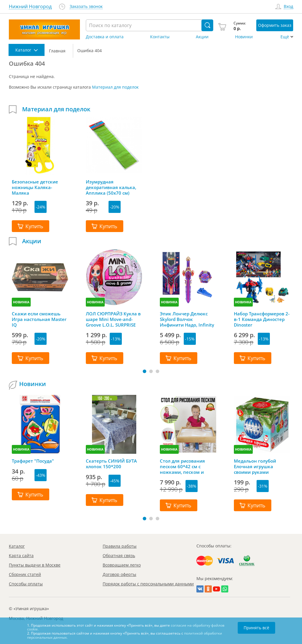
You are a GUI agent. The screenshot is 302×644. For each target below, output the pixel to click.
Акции (202, 37)
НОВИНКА (21, 302)
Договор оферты (119, 574)
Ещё (285, 37)
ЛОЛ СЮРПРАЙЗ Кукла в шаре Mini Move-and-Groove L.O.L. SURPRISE (113, 319)
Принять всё (256, 628)
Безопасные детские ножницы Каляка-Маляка (35, 187)
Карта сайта (21, 556)
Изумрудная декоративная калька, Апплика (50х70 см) (111, 187)
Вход (288, 7)
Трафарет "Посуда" (33, 461)
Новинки (244, 37)
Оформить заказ (275, 25)
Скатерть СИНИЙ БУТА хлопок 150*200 (111, 464)
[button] (145, 371)
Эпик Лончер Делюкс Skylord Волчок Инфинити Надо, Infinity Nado (187, 319)
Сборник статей (25, 574)
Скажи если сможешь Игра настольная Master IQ (39, 319)
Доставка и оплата (105, 37)
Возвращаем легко (122, 565)
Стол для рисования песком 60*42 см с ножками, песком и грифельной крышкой (185, 466)
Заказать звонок (86, 7)
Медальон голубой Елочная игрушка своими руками (255, 466)
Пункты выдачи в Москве (35, 565)
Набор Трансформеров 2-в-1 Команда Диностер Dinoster (262, 319)
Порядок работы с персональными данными (148, 584)
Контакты (160, 37)
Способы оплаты (26, 584)
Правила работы (120, 546)
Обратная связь (119, 556)
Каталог (17, 546)
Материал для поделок (115, 87)
